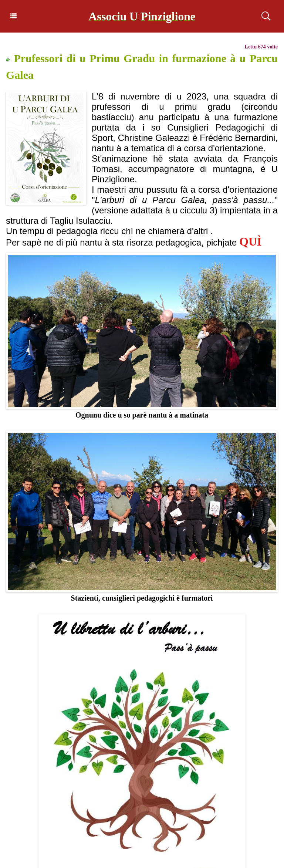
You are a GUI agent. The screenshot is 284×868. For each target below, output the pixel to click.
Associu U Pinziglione (142, 16)
